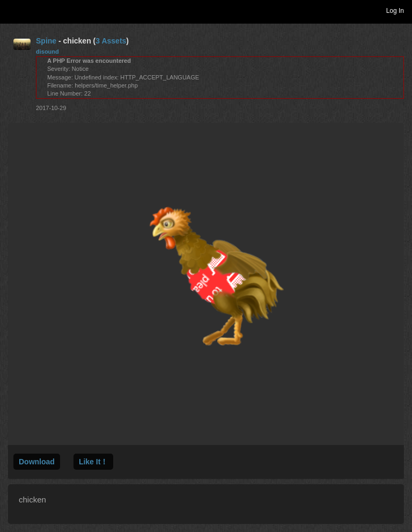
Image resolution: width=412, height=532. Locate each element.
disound (47, 52)
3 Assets (111, 41)
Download (37, 462)
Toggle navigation (13, 10)
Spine (46, 41)
